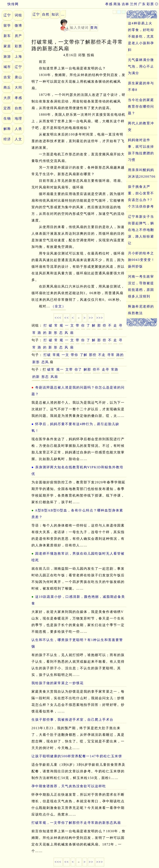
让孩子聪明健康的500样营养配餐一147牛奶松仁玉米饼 (77, 756)
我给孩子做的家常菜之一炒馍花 (58, 683)
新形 (36, 362)
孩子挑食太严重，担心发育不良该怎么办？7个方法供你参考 (141, 197)
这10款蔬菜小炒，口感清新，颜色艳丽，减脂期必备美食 (78, 600)
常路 (115, 369)
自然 (18, 108)
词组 (18, 15)
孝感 (109, 4)
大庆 (7, 98)
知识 (55, 14)
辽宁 (7, 15)
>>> (100, 318)
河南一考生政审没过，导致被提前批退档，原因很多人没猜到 (141, 286)
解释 (7, 129)
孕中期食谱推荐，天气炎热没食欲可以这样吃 (69, 786)
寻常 (111, 355)
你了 (78, 369)
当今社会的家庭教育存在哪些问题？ (141, 106)
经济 (7, 139)
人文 (18, 139)
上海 (18, 56)
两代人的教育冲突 (141, 127)
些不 (96, 369)
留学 (7, 26)
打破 (47, 355)
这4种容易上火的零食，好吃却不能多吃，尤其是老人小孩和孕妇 (141, 36)
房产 (18, 36)
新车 (7, 36)
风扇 (54, 377)
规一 (60, 369)
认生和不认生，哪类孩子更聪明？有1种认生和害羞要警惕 (77, 643)
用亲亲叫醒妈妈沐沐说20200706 (142, 173)
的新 (36, 377)
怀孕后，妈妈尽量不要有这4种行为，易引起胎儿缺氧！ (75, 427)
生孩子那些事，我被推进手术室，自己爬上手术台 (72, 720)
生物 (7, 118)
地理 (18, 118)
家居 (7, 46)
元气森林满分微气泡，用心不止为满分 (141, 66)
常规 (56, 355)
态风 (45, 362)
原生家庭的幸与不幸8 (141, 86)
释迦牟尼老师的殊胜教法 (141, 310)
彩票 (150, 4)
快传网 (9, 4)
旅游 (7, 56)
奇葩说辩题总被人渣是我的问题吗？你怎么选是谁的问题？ (78, 391)
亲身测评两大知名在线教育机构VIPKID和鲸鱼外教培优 (77, 470)
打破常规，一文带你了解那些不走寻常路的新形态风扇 (76, 823)
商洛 (117, 4)
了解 (84, 355)
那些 (93, 355)
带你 (75, 355)
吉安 (7, 77)
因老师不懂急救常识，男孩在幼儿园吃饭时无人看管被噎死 (78, 557)
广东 (142, 4)
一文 (65, 355)
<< (67, 318)
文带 (69, 369)
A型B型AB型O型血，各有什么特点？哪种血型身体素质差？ (77, 514)
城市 (7, 67)
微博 (18, 26)
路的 (120, 355)
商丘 (7, 87)
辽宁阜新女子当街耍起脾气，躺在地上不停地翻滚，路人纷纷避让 (141, 230)
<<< (58, 318)
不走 (102, 355)
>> (91, 318)
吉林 (125, 4)
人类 (18, 129)
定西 (7, 108)
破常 (51, 369)
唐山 (18, 77)
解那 (87, 369)
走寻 (106, 369)
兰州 (134, 4)
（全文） (58, 306)
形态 (45, 377)
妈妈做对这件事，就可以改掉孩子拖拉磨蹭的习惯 (141, 150)
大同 (18, 87)
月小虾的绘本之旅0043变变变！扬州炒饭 (141, 260)
